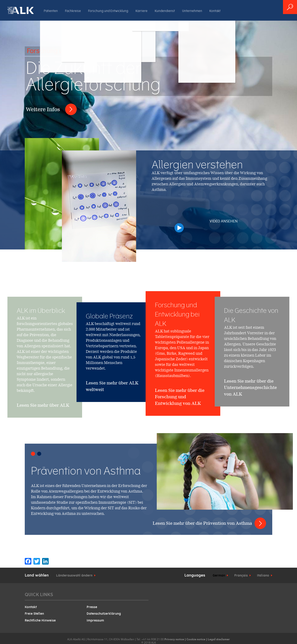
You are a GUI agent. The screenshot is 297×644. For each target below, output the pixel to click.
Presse (92, 607)
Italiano (263, 575)
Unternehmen (192, 11)
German (219, 575)
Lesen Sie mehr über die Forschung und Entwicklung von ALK (180, 422)
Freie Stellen (34, 614)
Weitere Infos (43, 109)
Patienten (51, 11)
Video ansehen (223, 223)
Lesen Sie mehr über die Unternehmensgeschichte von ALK (250, 403)
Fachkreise (73, 11)
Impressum (95, 620)
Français (241, 575)
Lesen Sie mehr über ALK (43, 421)
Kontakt (215, 11)
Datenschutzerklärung (104, 614)
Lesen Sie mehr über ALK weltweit (112, 386)
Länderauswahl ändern (74, 575)
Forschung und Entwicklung (108, 11)
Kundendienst (165, 11)
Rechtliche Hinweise (40, 620)
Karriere (141, 11)
